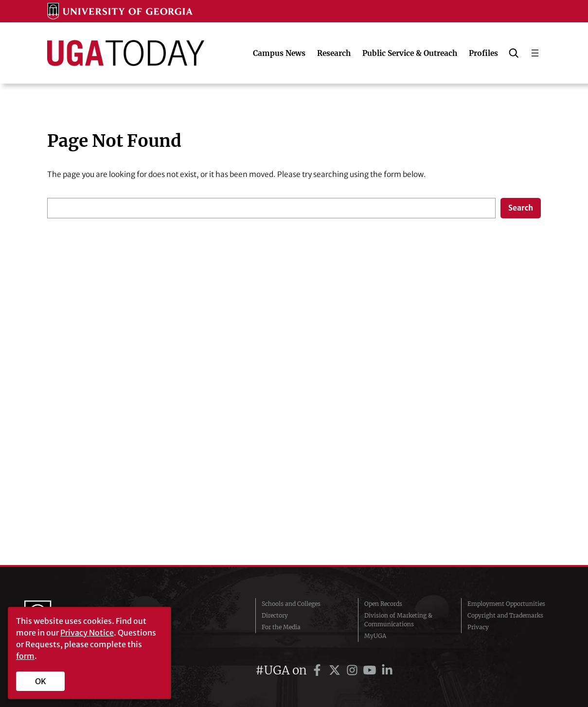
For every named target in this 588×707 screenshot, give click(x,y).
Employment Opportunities (506, 604)
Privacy (478, 627)
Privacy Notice (87, 633)
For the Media (281, 627)
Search (521, 208)
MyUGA (375, 636)
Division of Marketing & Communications (398, 620)
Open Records (383, 604)
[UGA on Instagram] (354, 670)
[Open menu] (535, 53)
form (25, 656)
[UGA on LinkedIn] (387, 670)
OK (41, 681)
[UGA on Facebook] (319, 670)
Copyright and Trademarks (505, 615)
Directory (275, 615)
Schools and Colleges (291, 604)
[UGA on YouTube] (371, 670)
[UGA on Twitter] (336, 670)
